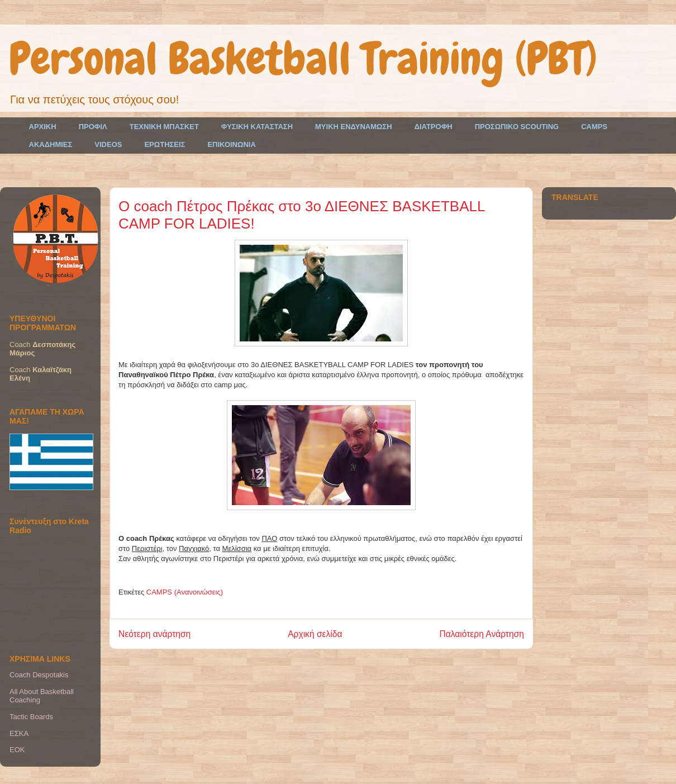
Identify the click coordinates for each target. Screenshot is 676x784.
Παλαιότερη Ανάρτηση (482, 634)
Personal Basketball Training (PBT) (303, 59)
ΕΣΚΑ (19, 733)
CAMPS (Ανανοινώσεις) (185, 592)
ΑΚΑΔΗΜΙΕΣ (51, 144)
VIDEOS (108, 144)
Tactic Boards (31, 717)
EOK (17, 750)
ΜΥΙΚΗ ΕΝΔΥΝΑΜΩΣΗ (354, 127)
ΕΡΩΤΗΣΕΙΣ (165, 144)
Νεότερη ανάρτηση (154, 634)
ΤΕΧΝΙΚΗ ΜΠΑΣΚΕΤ (164, 127)
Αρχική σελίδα (315, 634)
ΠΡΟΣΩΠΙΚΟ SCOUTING (517, 127)
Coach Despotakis (39, 675)
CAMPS (594, 127)
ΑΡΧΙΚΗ (43, 127)
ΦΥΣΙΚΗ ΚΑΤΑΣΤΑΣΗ (257, 127)
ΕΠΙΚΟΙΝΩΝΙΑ (231, 144)
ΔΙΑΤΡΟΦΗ (434, 127)
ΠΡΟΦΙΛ (93, 127)
